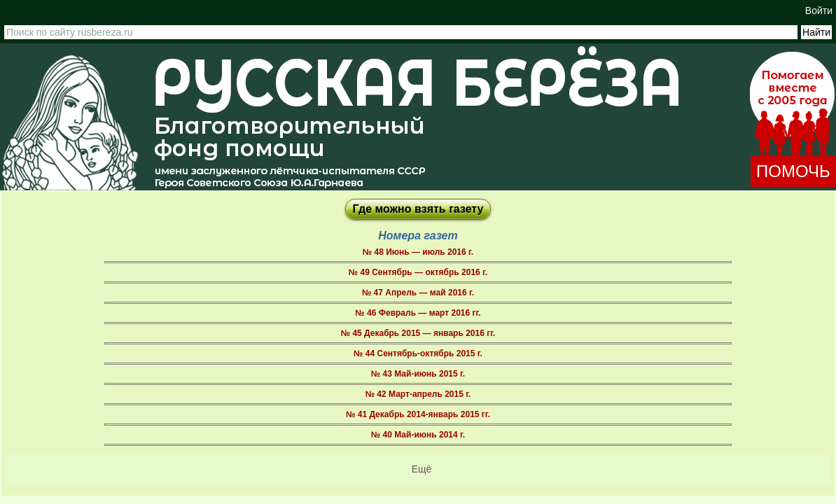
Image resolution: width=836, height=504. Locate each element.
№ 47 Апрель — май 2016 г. (418, 293)
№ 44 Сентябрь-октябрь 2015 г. (418, 353)
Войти (819, 10)
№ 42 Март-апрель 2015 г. (418, 394)
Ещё (422, 469)
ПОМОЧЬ (793, 171)
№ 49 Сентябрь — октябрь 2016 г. (418, 272)
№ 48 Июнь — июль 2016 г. (418, 252)
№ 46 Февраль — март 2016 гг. (418, 313)
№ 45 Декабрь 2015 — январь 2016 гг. (418, 333)
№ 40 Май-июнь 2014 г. (418, 435)
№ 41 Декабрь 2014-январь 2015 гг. (418, 414)
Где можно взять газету (418, 209)
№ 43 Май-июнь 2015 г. (418, 374)
